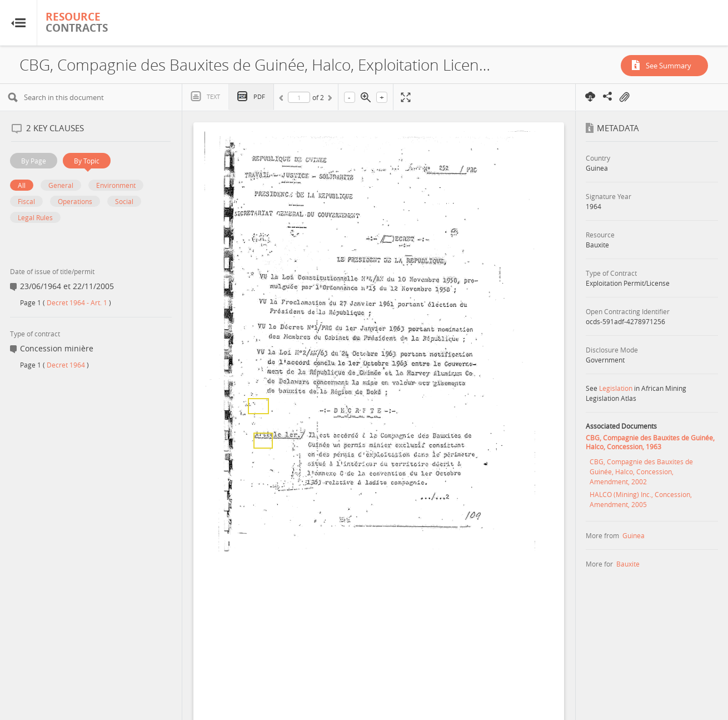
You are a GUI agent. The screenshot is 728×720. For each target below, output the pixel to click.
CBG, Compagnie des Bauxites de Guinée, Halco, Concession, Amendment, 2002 (641, 471)
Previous (283, 100)
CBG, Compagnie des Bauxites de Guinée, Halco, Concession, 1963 (650, 442)
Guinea (634, 535)
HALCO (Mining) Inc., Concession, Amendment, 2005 (641, 499)
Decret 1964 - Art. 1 (77, 302)
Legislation (616, 388)
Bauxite (628, 564)
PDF (259, 96)
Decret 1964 (66, 365)
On (624, 97)
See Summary (669, 66)
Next (329, 100)
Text (213, 96)
